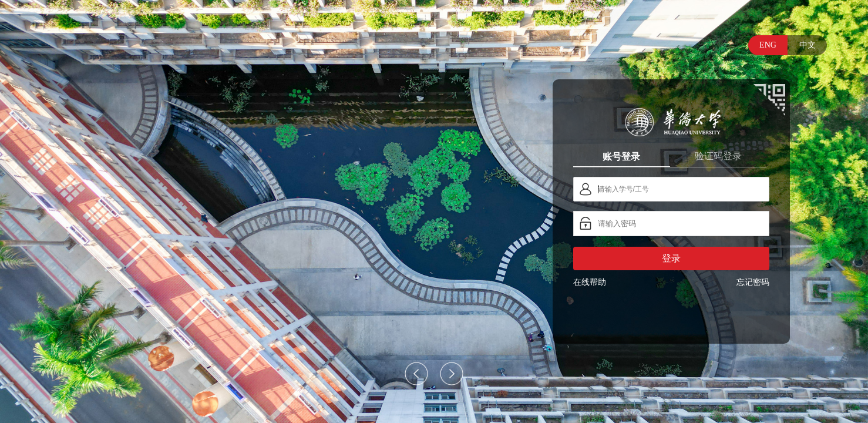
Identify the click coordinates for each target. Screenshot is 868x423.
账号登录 (621, 156)
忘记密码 (753, 282)
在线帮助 (590, 282)
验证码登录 (718, 156)
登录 (672, 258)
